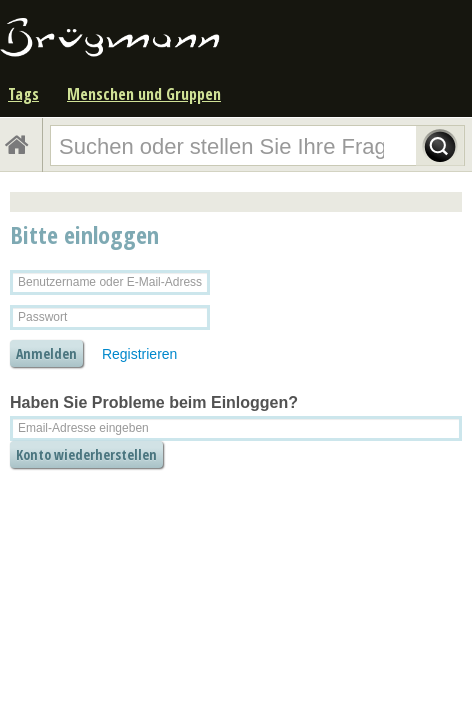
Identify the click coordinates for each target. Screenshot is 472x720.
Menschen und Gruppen (144, 94)
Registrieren (139, 354)
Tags (23, 94)
